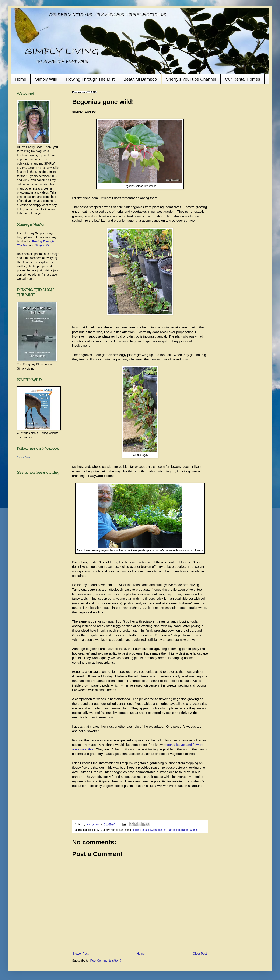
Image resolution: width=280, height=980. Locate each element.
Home (20, 79)
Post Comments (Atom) (106, 961)
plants (185, 830)
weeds (194, 830)
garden (162, 830)
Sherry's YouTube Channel (191, 79)
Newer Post (81, 954)
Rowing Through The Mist (90, 79)
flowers (153, 830)
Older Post (200, 954)
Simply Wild (46, 79)
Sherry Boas (23, 457)
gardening (174, 830)
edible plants (139, 830)
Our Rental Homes (243, 79)
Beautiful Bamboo (140, 79)
